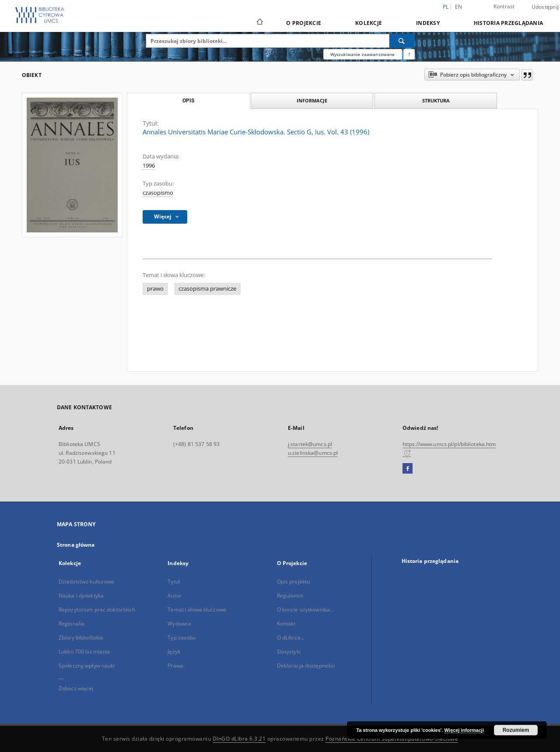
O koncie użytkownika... (306, 610)
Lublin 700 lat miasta (84, 652)
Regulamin (290, 596)
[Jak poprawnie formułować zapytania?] (409, 54)
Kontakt (286, 624)
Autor (175, 596)
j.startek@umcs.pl (310, 444)
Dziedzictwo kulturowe (87, 582)
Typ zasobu (182, 638)
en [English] (459, 7)
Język (174, 652)
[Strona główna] (259, 23)
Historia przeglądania (508, 23)
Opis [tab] (188, 101)
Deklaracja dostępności (306, 666)
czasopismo (158, 193)
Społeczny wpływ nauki (87, 666)
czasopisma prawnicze (207, 289)
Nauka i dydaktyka (81, 596)
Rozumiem (516, 730)
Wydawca (179, 624)
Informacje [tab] (312, 100)
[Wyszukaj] (402, 41)
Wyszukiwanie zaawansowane (363, 54)
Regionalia (72, 624)
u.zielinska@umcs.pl (313, 453)
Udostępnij (545, 7)
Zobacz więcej (76, 688)
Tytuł (174, 582)
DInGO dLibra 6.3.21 (239, 739)
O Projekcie (304, 23)
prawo (155, 289)
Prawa (175, 666)
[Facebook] (408, 469)
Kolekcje (369, 23)
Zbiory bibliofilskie (81, 638)
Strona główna (76, 545)
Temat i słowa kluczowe (197, 610)
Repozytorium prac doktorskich (97, 610)
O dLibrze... (291, 638)
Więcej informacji (464, 730)
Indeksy (428, 23)
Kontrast (504, 6)
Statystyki (289, 652)
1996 (149, 166)
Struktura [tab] (436, 100)
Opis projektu (294, 582)
